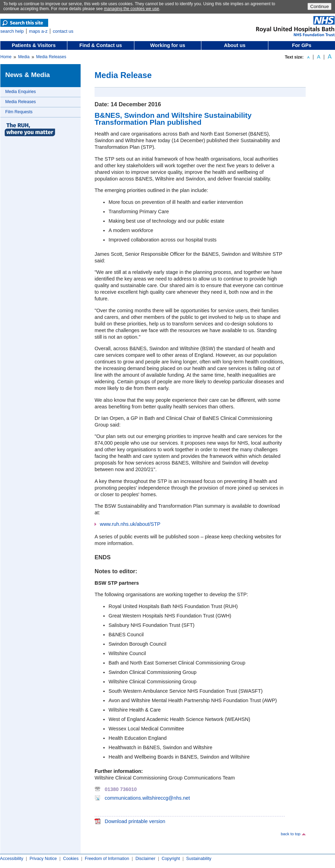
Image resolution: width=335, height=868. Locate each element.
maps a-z (38, 31)
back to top (291, 834)
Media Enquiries (21, 92)
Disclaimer (145, 859)
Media (24, 57)
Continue (319, 6)
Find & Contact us (101, 45)
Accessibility (12, 859)
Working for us (167, 45)
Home (6, 57)
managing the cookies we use (132, 9)
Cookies (71, 859)
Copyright (171, 859)
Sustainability (199, 859)
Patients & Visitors (34, 45)
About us (235, 45)
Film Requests (19, 112)
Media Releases (51, 57)
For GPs (302, 45)
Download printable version (135, 821)
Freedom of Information (107, 859)
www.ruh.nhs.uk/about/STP (130, 524)
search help (12, 31)
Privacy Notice (43, 859)
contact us (63, 31)
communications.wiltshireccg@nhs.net (147, 798)
